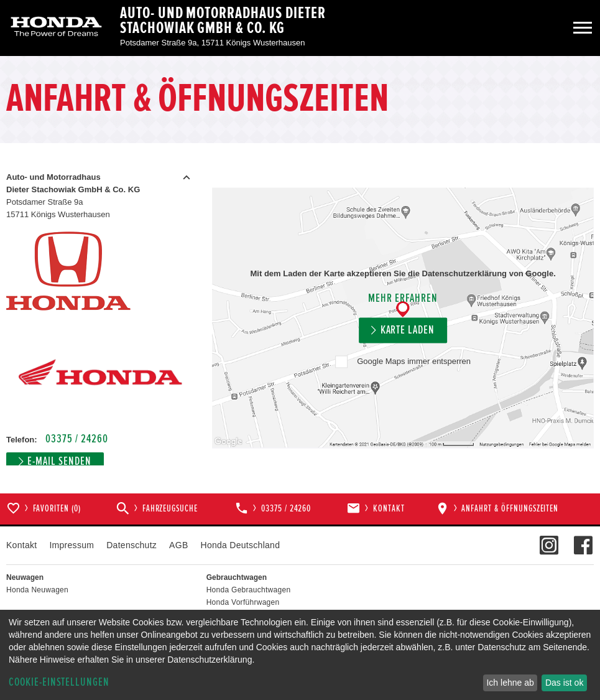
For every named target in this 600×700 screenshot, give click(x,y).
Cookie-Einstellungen (59, 682)
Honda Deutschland (241, 545)
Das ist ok (564, 683)
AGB (178, 545)
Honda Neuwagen (37, 590)
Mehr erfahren (403, 299)
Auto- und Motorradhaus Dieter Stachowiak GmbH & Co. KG (223, 21)
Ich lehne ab (510, 683)
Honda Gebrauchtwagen (249, 590)
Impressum (72, 545)
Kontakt (21, 545)
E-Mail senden (59, 461)
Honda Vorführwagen (243, 602)
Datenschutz (132, 545)
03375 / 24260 (76, 439)
